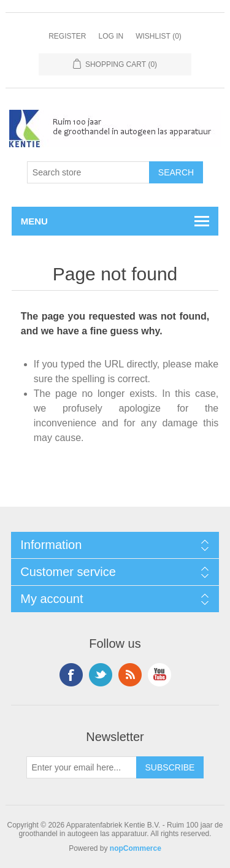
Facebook (71, 675)
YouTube (159, 675)
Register (67, 36)
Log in (111, 36)
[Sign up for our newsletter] (82, 767)
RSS (130, 675)
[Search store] (88, 172)
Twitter (101, 675)
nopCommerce (136, 848)
